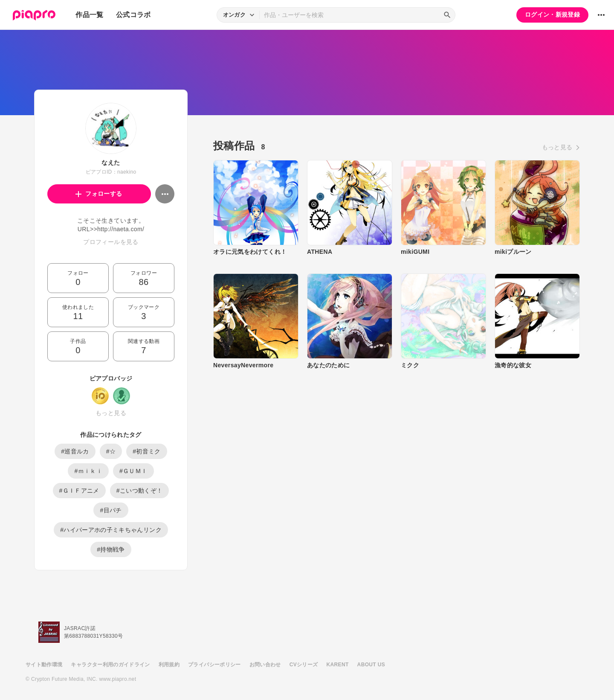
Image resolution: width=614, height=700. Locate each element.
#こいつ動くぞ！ (140, 491)
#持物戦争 (111, 549)
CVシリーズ (304, 665)
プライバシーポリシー (214, 665)
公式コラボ (133, 15)
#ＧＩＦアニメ (79, 491)
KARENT (338, 665)
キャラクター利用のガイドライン (110, 665)
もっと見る (111, 413)
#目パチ (111, 510)
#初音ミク (147, 451)
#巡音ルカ (75, 451)
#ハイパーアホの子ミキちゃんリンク (111, 530)
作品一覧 (89, 15)
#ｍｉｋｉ (88, 471)
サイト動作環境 (44, 665)
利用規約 (169, 665)
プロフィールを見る (111, 242)
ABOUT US (371, 665)
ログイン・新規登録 (552, 15)
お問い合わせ (265, 665)
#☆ (111, 451)
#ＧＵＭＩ (133, 471)
